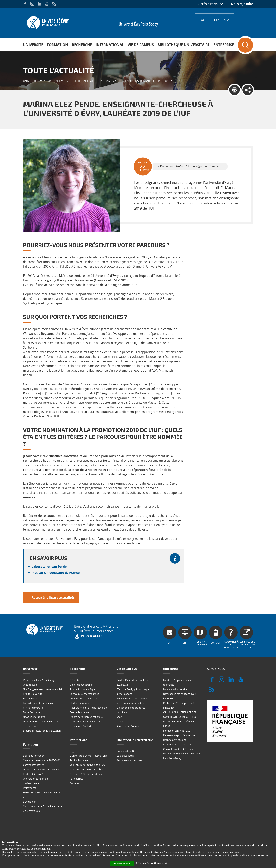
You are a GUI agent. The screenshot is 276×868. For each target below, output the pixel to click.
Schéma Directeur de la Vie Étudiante (43, 731)
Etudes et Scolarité (33, 774)
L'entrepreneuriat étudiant (177, 744)
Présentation (77, 680)
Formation (58, 45)
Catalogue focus (125, 756)
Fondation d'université (175, 689)
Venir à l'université (33, 708)
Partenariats (76, 779)
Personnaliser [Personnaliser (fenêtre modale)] (122, 863)
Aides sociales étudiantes (130, 703)
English (74, 751)
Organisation (30, 685)
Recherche (82, 45)
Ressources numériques (129, 760)
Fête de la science (79, 712)
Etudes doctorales (79, 703)
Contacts (74, 783)
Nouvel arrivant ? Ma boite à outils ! (42, 770)
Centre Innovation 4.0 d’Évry (178, 749)
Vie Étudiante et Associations (132, 699)
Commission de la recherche (85, 699)
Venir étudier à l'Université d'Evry (87, 765)
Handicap (122, 712)
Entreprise (224, 45)
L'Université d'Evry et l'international (89, 756)
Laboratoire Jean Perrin (49, 567)
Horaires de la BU (126, 751)
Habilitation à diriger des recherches (89, 708)
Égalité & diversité (33, 694)
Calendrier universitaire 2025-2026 (42, 760)
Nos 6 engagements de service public (43, 689)
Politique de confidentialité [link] (151, 863)
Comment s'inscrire (33, 765)
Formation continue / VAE (177, 731)
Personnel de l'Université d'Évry (87, 770)
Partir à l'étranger (79, 760)
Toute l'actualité (85, 81)
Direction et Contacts (81, 726)
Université (33, 45)
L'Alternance (30, 788)
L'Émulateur (29, 802)
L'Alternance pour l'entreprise (179, 735)
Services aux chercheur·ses (84, 694)
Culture (120, 721)
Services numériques (128, 726)
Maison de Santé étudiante (131, 708)
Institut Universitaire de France (56, 573)
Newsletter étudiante (34, 717)
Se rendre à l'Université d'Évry (86, 774)
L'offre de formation (34, 756)
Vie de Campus (141, 45)
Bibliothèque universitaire (184, 45)
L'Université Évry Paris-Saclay (39, 680)
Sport (119, 717)
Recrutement (30, 699)
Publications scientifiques (83, 689)
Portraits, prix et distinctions (38, 703)
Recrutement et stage (175, 740)
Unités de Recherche (81, 685)
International (110, 45)
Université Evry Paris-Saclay (43, 81)
